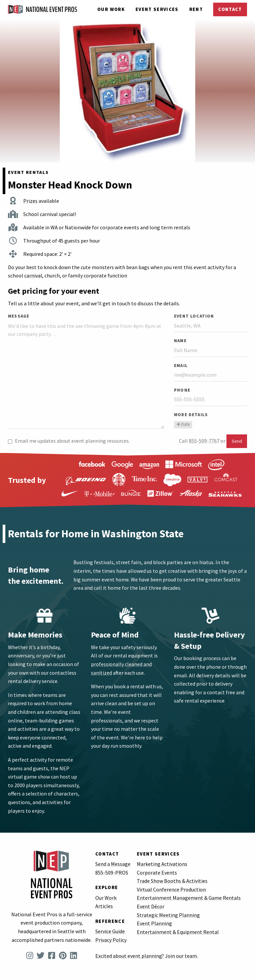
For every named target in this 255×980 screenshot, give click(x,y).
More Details (191, 415)
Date (183, 424)
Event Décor (151, 906)
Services (157, 9)
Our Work (111, 9)
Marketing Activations (162, 864)
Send (237, 441)
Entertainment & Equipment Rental (178, 932)
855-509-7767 (204, 441)
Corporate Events (157, 872)
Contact (230, 9)
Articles (104, 906)
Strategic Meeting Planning (168, 915)
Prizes (30, 201)
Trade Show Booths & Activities (172, 881)
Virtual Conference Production (171, 889)
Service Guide (110, 931)
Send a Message (113, 864)
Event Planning (154, 923)
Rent (196, 9)
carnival (33, 275)
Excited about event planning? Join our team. (147, 956)
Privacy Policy (111, 940)
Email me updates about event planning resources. (69, 441)
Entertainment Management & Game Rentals (189, 898)
